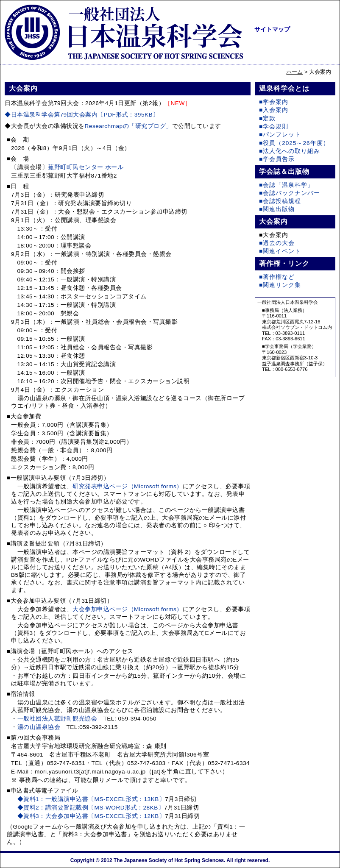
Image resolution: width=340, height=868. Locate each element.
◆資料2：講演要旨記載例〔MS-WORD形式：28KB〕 (91, 808)
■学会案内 (274, 102)
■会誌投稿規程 (280, 201)
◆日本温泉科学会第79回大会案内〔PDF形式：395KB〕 (82, 115)
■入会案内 (274, 110)
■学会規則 (274, 127)
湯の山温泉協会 (39, 727)
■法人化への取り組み (290, 151)
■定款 (267, 118)
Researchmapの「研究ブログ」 (128, 126)
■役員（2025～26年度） (294, 143)
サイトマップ (272, 29)
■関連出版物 (277, 209)
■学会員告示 (277, 159)
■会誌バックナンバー (290, 193)
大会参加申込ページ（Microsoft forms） (128, 609)
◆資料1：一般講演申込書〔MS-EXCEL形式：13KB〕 (91, 799)
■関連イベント (280, 251)
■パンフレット (280, 135)
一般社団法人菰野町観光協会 (57, 719)
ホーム (294, 72)
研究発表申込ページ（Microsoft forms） (128, 486)
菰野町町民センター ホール (86, 167)
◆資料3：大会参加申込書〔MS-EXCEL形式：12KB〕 (91, 816)
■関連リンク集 (280, 285)
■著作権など (277, 277)
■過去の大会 (277, 243)
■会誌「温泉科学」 (286, 185)
